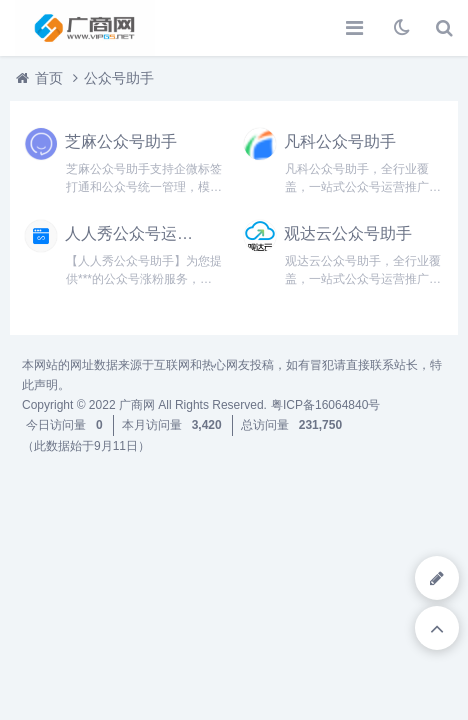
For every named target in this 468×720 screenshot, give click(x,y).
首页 (49, 78)
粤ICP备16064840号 (325, 405)
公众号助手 (119, 78)
